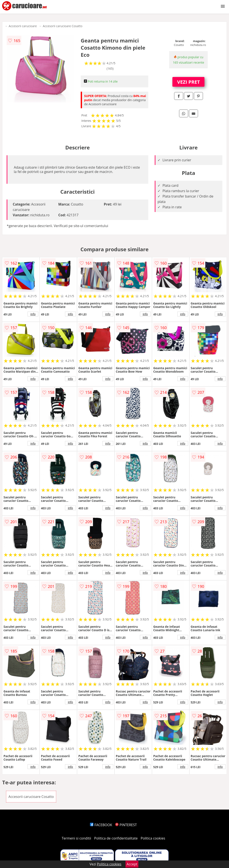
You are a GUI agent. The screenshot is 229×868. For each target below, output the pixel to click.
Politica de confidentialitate (116, 838)
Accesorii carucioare (23, 26)
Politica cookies (153, 838)
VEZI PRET (189, 82)
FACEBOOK (101, 825)
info (33, 314)
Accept (132, 864)
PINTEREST (126, 825)
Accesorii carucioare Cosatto (63, 26)
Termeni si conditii (77, 838)
